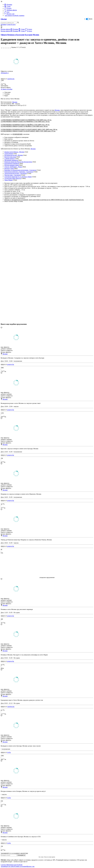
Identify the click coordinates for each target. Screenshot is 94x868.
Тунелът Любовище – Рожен (13, 167)
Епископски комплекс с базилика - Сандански (19, 172)
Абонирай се (5, 73)
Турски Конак (9, 154)
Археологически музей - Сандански (16, 173)
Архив (3, 866)
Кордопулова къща (10, 157)
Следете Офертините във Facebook (12, 865)
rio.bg (9, 752)
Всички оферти (6, 29)
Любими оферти (11, 10)
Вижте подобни (7, 89)
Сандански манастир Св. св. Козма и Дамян (18, 177)
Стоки (7, 6)
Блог (7, 12)
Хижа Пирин (8, 180)
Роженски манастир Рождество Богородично (18, 162)
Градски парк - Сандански (13, 175)
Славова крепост (10, 158)
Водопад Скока (9, 168)
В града (8, 8)
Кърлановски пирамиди (12, 163)
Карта (6, 96)
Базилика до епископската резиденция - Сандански (20, 170)
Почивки (8, 5)
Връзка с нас (9, 14)
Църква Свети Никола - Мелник (14, 152)
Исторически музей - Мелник (14, 155)
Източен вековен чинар (12, 165)
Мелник (57, 110)
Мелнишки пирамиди (11, 160)
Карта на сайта (9, 866)
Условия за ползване (20, 866)
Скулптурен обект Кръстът (13, 178)
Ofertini (4, 19)
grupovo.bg (11, 364)
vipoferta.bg (11, 79)
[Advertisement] (15, 268)
